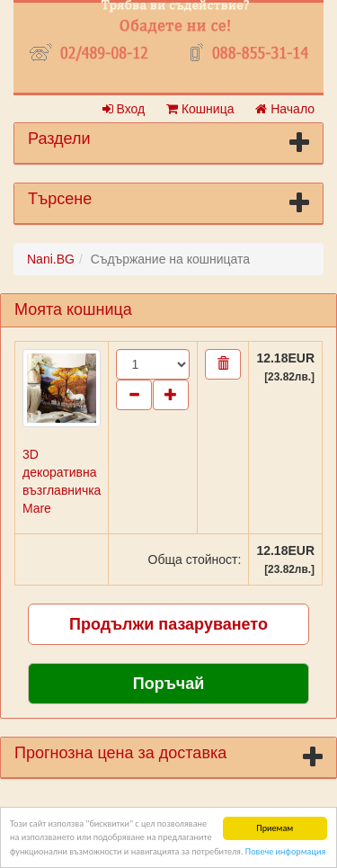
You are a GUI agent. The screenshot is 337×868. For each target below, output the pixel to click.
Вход (124, 109)
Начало (285, 109)
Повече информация (285, 851)
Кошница (200, 109)
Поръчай (169, 684)
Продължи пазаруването (168, 624)
